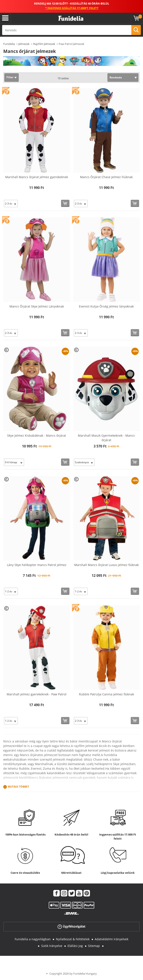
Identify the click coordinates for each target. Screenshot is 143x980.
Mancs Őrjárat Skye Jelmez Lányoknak (37, 306)
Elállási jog (75, 946)
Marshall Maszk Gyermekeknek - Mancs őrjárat (106, 438)
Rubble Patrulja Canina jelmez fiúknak (106, 694)
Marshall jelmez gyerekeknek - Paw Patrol (37, 694)
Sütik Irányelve (52, 946)
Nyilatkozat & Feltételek (73, 939)
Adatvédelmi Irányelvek (112, 939)
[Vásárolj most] (65, 203)
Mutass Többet (18, 787)
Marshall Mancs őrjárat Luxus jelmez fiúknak (106, 565)
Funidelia (9, 44)
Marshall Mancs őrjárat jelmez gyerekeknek (37, 177)
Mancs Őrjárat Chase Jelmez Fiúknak (106, 177)
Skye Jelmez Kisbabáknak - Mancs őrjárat (37, 435)
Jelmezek (24, 44)
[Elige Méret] (11, 204)
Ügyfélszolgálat (71, 927)
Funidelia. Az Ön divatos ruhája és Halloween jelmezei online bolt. (71, 18)
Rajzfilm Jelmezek (44, 44)
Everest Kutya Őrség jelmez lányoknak (106, 306)
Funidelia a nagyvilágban (33, 939)
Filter (10, 77)
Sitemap (94, 946)
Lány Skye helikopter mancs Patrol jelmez (37, 565)
